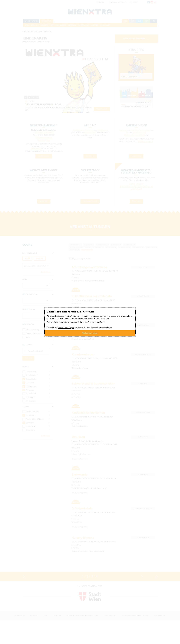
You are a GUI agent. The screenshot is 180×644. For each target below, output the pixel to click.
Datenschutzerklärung (96, 322)
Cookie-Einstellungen (66, 328)
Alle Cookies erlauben (90, 333)
